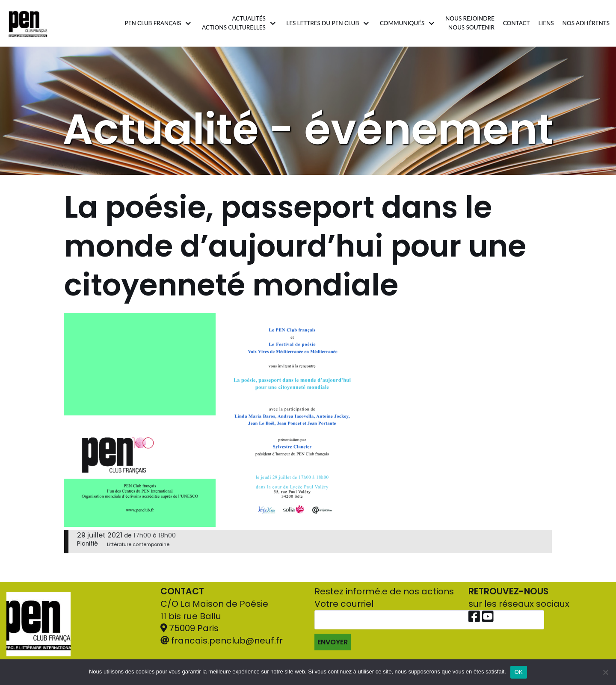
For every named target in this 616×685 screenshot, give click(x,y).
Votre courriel (429, 624)
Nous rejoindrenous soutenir (470, 23)
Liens (546, 23)
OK (519, 672)
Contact (517, 23)
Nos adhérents (586, 23)
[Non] (605, 672)
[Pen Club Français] (28, 23)
